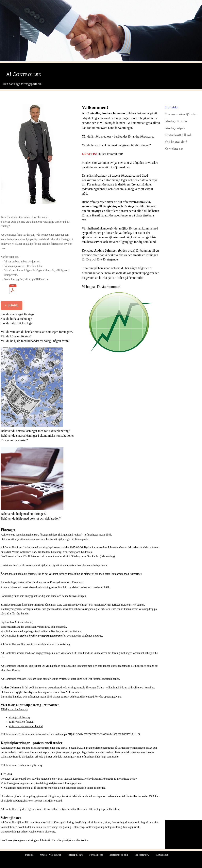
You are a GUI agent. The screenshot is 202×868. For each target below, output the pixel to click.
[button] (38, 154)
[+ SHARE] (12, 306)
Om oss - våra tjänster (181, 114)
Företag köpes (175, 128)
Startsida (171, 108)
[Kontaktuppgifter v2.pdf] (13, 290)
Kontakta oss (174, 149)
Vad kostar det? (176, 142)
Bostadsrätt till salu (179, 135)
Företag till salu (176, 121)
